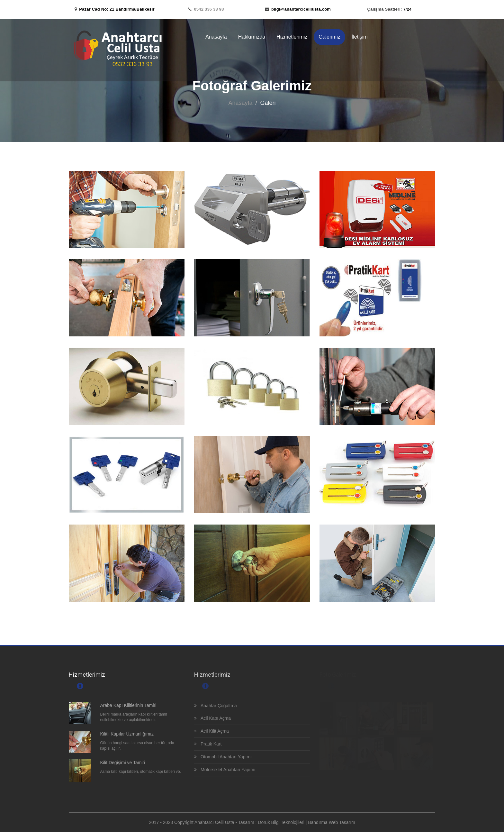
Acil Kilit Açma (212, 731)
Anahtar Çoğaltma (216, 706)
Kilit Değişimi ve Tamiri (123, 763)
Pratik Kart (208, 744)
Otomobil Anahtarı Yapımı (223, 757)
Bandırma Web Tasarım (332, 822)
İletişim (360, 37)
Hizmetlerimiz (292, 37)
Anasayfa (216, 37)
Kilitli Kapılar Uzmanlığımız (127, 734)
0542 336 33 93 (209, 9)
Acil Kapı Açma (212, 718)
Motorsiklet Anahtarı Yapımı (225, 770)
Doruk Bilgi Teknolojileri (281, 822)
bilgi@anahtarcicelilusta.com (301, 9)
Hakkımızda (252, 37)
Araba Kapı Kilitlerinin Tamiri (128, 705)
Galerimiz (329, 37)
